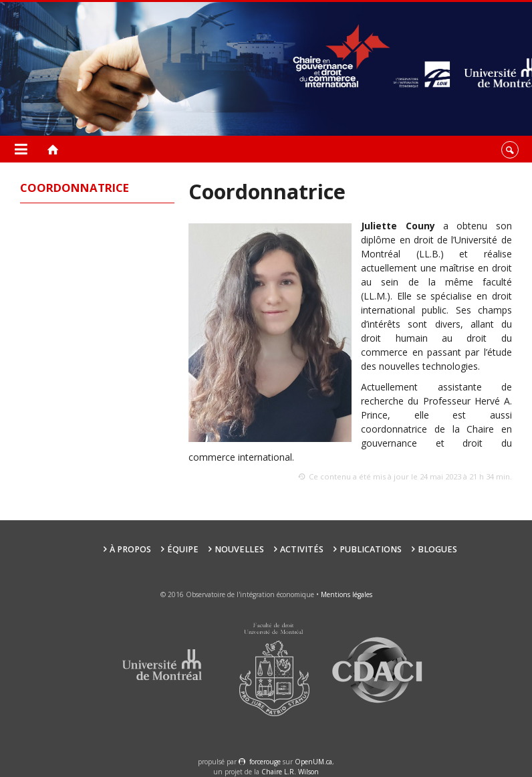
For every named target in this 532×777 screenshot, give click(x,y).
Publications (371, 549)
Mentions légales (347, 594)
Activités (302, 549)
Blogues (437, 549)
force (265, 762)
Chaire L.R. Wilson (290, 772)
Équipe (183, 549)
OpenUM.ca (313, 762)
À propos (130, 549)
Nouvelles (239, 549)
